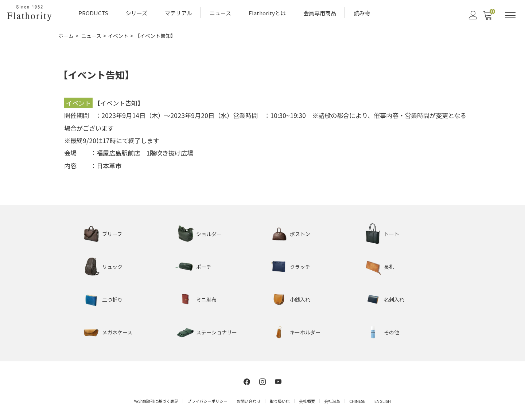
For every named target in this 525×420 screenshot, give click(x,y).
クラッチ (300, 267)
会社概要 (307, 401)
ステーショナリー (217, 332)
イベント (118, 36)
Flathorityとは (267, 13)
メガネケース (117, 332)
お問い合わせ (249, 401)
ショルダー (209, 234)
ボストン (300, 234)
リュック (112, 267)
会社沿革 (332, 401)
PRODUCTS (93, 13)
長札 (389, 267)
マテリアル (178, 13)
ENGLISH (383, 401)
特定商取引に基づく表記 (156, 401)
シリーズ (137, 13)
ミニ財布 (206, 299)
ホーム (66, 36)
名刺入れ (394, 299)
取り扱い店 (280, 401)
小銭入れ (300, 299)
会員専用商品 (320, 13)
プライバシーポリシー (207, 401)
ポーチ (204, 267)
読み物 (362, 13)
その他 (392, 332)
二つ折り (112, 299)
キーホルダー (305, 332)
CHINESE (357, 401)
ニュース (220, 13)
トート (392, 234)
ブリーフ (112, 234)
